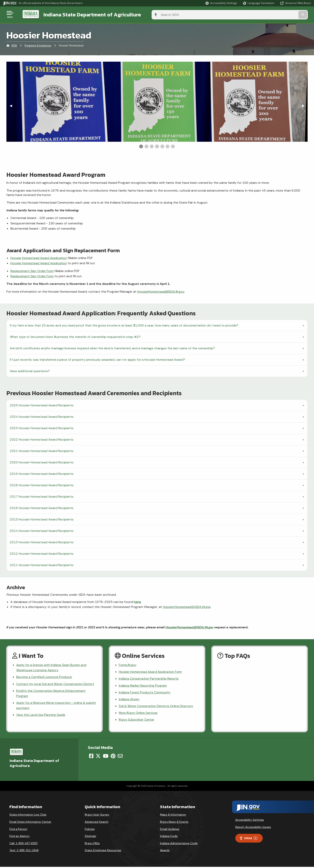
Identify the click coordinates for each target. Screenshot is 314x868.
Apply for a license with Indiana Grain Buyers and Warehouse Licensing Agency (51, 667)
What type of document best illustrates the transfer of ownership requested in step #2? (75, 336)
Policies (90, 830)
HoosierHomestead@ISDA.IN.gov (187, 606)
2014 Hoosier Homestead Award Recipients (42, 530)
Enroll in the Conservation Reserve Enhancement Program (51, 694)
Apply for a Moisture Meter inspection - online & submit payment (51, 706)
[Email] (120, 757)
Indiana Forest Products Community (145, 693)
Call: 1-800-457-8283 (23, 844)
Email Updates (170, 830)
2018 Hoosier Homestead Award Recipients (42, 484)
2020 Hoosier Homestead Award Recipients (42, 462)
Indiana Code (169, 837)
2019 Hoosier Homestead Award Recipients (42, 473)
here (137, 601)
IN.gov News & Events (174, 823)
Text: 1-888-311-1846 (24, 852)
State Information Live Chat (28, 816)
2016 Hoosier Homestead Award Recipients (42, 507)
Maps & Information (173, 816)
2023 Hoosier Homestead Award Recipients (42, 427)
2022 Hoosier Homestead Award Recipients (42, 439)
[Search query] (275, 14)
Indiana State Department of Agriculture (88, 14)
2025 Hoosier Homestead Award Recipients (42, 404)
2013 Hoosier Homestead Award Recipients (42, 541)
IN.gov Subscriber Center (137, 721)
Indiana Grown (129, 700)
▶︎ (305, 105)
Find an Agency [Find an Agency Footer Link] (20, 837)
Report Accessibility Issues (253, 828)
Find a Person (18, 830)
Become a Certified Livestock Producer (45, 677)
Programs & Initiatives (38, 45)
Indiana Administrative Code (179, 844)
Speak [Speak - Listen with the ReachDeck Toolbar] (248, 839)
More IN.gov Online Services (139, 714)
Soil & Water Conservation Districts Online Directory (156, 707)
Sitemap (90, 837)
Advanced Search (97, 823)
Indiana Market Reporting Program (143, 686)
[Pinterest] (113, 757)
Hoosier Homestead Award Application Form (151, 672)
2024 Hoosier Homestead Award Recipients (42, 416)
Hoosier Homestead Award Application (39, 257)
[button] (221, 3)
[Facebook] (91, 757)
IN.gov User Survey (97, 816)
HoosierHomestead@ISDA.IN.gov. (161, 291)
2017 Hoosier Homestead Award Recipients (42, 496)
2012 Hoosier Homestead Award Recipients (42, 553)
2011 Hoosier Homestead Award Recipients (42, 564)
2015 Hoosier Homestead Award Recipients (42, 519)
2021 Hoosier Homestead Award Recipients (42, 450)
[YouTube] (106, 757)
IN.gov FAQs (92, 844)
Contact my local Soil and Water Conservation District (56, 684)
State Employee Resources (103, 852)
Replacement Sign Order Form (32, 270)
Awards (165, 852)
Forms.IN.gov (128, 665)
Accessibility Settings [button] (250, 821)
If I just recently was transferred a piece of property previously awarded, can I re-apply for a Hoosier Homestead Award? (97, 359)
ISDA (14, 45)
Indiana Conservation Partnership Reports (149, 679)
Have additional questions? (30, 370)
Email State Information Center (30, 823)
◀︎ (12, 105)
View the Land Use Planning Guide (41, 716)
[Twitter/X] (98, 757)
